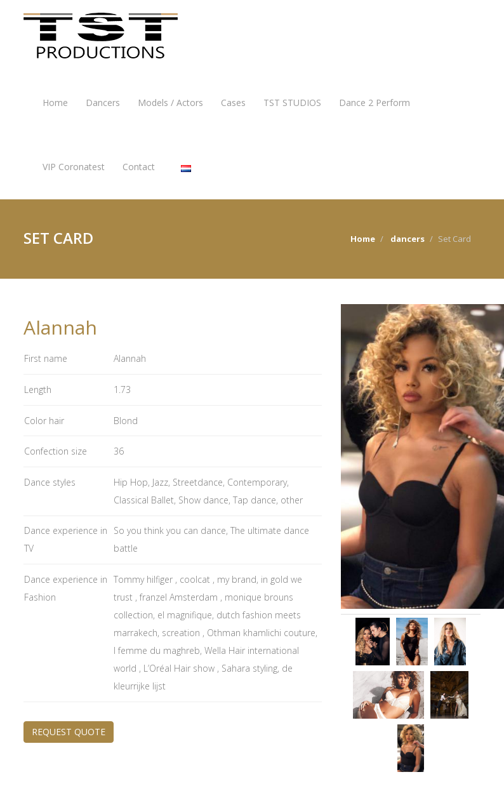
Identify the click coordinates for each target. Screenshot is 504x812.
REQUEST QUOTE (69, 732)
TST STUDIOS (292, 103)
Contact (139, 167)
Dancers (103, 103)
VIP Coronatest (74, 167)
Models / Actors (170, 103)
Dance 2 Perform (375, 103)
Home (55, 103)
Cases (233, 103)
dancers (408, 239)
